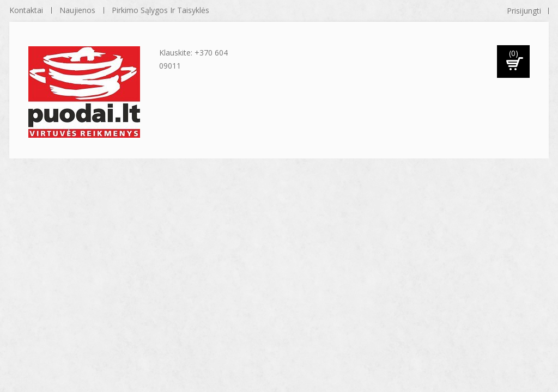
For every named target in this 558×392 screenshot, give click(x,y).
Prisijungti (524, 11)
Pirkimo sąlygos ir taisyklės (160, 10)
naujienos (77, 10)
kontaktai (26, 10)
